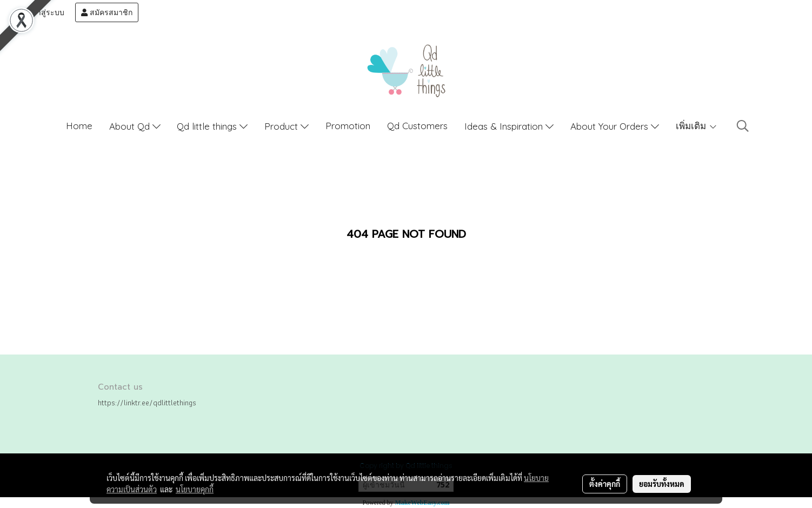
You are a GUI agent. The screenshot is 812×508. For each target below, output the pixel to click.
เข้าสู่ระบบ (42, 12)
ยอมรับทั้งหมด (662, 484)
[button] (743, 126)
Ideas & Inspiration (509, 126)
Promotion (348, 126)
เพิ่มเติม (697, 126)
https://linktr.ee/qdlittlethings (147, 403)
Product (287, 126)
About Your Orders (615, 126)
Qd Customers (417, 126)
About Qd (135, 126)
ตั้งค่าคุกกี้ (605, 484)
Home (79, 126)
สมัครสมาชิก (107, 12)
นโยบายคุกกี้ (195, 489)
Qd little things (212, 126)
